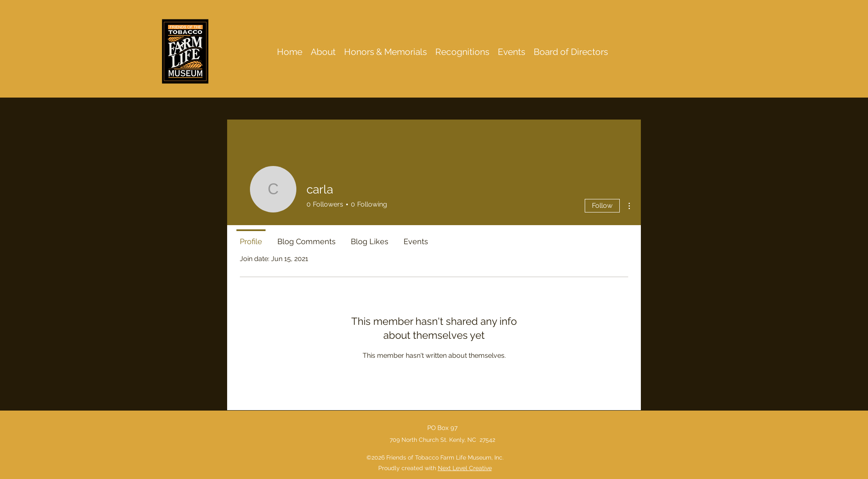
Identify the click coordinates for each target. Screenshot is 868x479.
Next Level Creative (465, 468)
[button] (462, 52)
